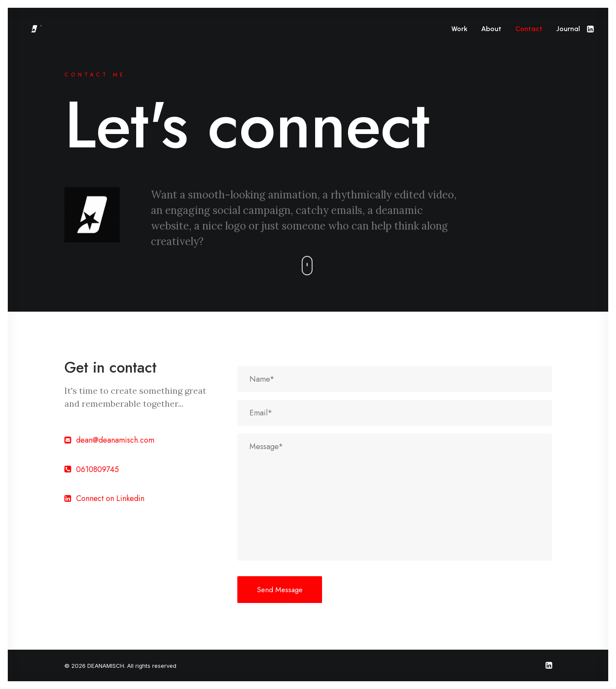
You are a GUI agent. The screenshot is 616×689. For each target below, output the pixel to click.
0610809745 (97, 469)
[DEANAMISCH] (55, 29)
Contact (529, 29)
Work (459, 29)
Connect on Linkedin (110, 498)
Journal (568, 29)
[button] (590, 29)
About (491, 29)
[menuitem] (459, 29)
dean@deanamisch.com (115, 440)
